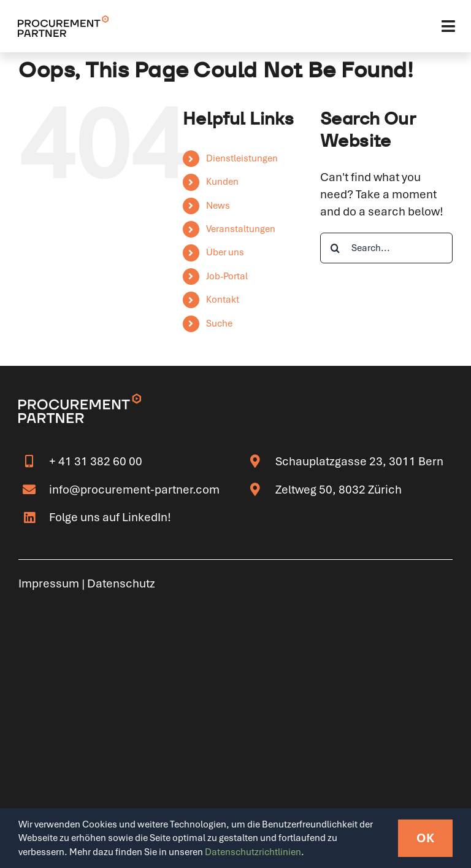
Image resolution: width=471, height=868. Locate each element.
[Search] (335, 248)
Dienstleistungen (242, 158)
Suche (219, 324)
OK (425, 838)
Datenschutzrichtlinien (253, 852)
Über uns (225, 252)
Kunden (222, 182)
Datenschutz (121, 583)
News (218, 206)
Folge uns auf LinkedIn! (110, 517)
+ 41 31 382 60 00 (96, 461)
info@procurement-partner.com (134, 490)
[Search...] (386, 248)
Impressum (49, 583)
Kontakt (223, 300)
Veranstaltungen (241, 229)
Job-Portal (227, 276)
